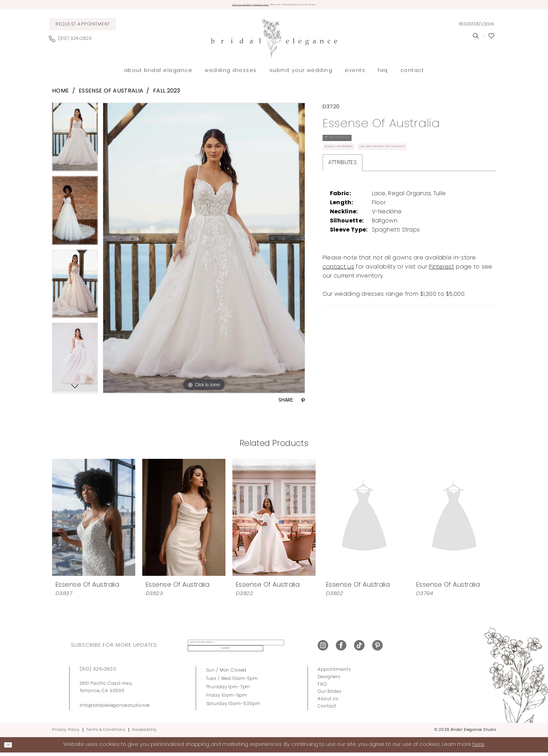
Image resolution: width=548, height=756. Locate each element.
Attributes (342, 200)
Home (60, 94)
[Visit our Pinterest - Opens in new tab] (377, 649)
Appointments (334, 673)
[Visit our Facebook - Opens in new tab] (341, 649)
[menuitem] (82, 27)
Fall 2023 (167, 94)
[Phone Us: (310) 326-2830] (73, 42)
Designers (329, 680)
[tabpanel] (75, 143)
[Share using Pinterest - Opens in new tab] (303, 404)
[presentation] (94, 520)
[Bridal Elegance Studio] (274, 41)
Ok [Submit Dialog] (13, 748)
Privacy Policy (66, 733)
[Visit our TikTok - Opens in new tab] (359, 649)
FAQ (322, 688)
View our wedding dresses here (226, 6)
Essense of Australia (111, 94)
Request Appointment (354, 164)
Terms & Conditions (106, 733)
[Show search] (476, 39)
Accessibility (145, 733)
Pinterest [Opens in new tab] (441, 304)
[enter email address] (226, 649)
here (478, 748)
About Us (328, 702)
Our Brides (330, 695)
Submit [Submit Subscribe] (286, 648)
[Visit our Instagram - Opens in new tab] (323, 649)
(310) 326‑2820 (98, 672)
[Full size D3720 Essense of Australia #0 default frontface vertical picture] (204, 251)
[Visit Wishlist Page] (492, 39)
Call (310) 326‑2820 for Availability (373, 182)
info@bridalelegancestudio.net (115, 709)
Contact (327, 710)
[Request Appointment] (82, 27)
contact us (338, 304)
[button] (476, 28)
